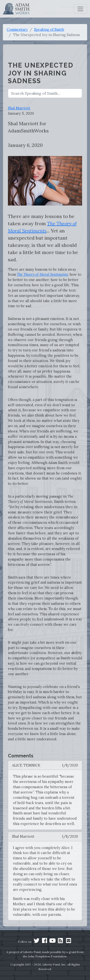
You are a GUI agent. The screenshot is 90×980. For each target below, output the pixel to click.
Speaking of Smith (49, 29)
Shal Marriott (19, 108)
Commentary (17, 29)
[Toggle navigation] (80, 9)
